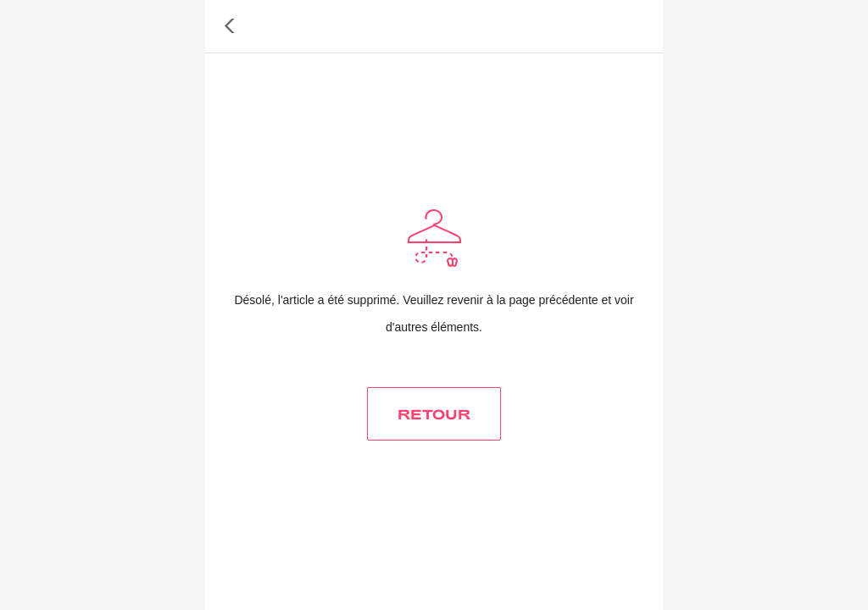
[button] (230, 26)
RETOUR (434, 414)
